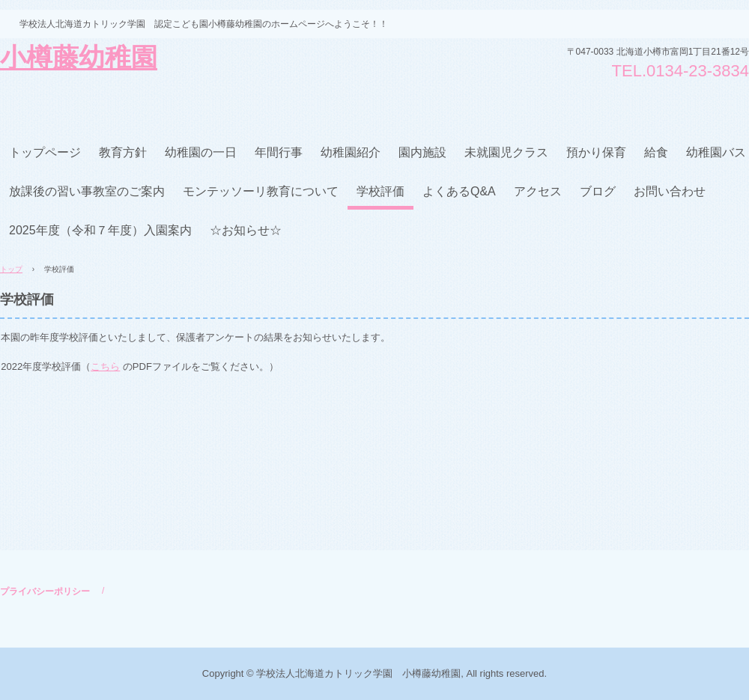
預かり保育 (596, 152)
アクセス (538, 191)
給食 (656, 152)
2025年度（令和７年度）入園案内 (100, 230)
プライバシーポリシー (45, 591)
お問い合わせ (670, 191)
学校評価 (380, 191)
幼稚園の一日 (201, 152)
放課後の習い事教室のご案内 (87, 191)
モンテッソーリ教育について (261, 191)
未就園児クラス (506, 152)
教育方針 (123, 152)
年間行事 (279, 152)
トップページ (45, 152)
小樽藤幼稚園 (79, 59)
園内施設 (422, 152)
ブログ (598, 191)
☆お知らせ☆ (246, 230)
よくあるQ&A (459, 191)
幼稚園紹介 (351, 152)
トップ (11, 269)
